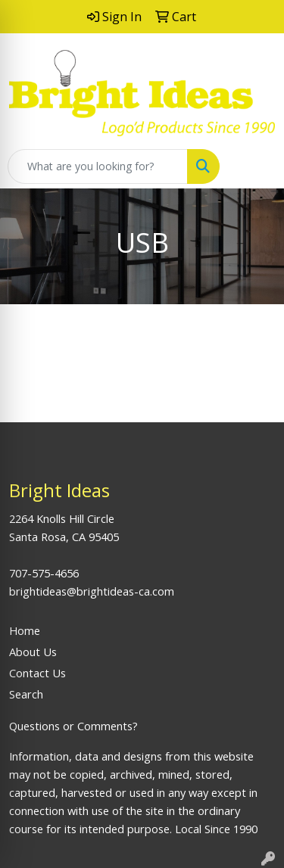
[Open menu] (254, 166)
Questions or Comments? (73, 726)
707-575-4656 (44, 573)
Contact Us (37, 673)
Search (26, 694)
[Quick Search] (98, 166)
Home (25, 630)
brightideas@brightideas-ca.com (92, 591)
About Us (33, 652)
